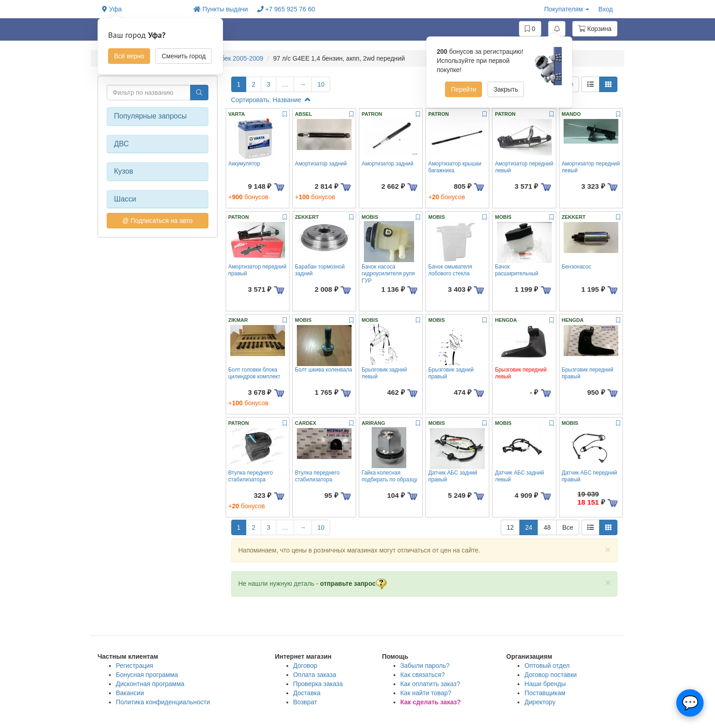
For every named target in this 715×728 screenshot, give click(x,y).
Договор (305, 666)
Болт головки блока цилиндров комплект (254, 373)
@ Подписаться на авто (157, 221)
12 (510, 527)
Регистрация (135, 666)
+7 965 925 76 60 (286, 9)
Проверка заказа (318, 684)
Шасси (125, 199)
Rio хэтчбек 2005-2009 (230, 58)
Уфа (112, 9)
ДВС (122, 144)
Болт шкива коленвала (324, 370)
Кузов (124, 171)
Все (568, 527)
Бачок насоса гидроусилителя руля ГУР (388, 274)
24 (529, 527)
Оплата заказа (315, 675)
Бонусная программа (147, 675)
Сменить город (184, 56)
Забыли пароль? (425, 666)
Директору (540, 702)
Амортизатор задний (321, 164)
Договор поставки (551, 675)
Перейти (464, 89)
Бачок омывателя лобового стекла (450, 270)
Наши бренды (545, 684)
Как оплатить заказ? (430, 684)
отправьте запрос (353, 583)
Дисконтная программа (150, 684)
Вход (606, 9)
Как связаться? (423, 675)
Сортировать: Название (271, 100)
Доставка (307, 693)
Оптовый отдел (547, 666)
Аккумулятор (244, 164)
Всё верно (129, 56)
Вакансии (130, 693)
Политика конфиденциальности (163, 702)
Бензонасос (577, 267)
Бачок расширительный (516, 270)
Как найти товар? (426, 693)
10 (321, 84)
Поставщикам (545, 693)
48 (547, 527)
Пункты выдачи (221, 9)
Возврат (305, 702)
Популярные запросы (150, 116)
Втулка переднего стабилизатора (251, 476)
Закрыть (506, 89)
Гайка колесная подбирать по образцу (389, 476)
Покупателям (567, 9)
